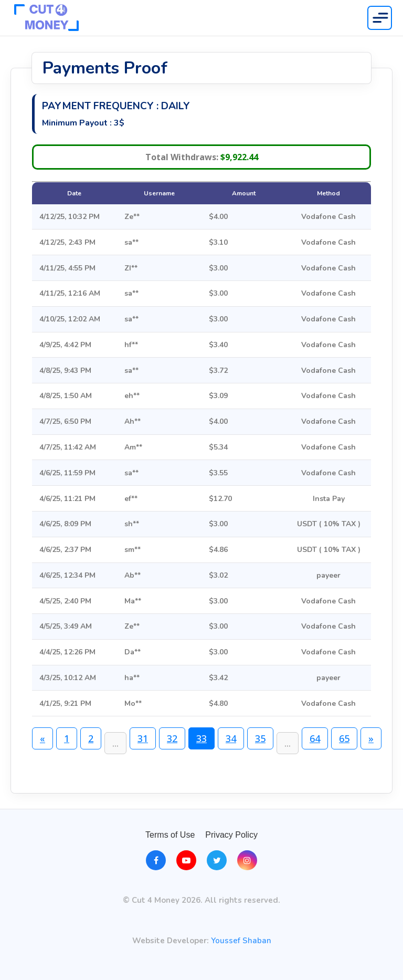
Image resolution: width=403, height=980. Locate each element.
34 (231, 738)
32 (172, 738)
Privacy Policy (231, 835)
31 (143, 738)
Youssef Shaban (241, 941)
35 (260, 738)
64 (315, 738)
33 (201, 738)
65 (344, 738)
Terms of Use (170, 835)
